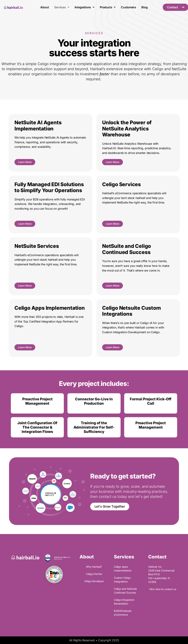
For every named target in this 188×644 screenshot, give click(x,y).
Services (62, 7)
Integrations (85, 7)
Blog (144, 7)
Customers (128, 7)
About (45, 7)
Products (108, 7)
